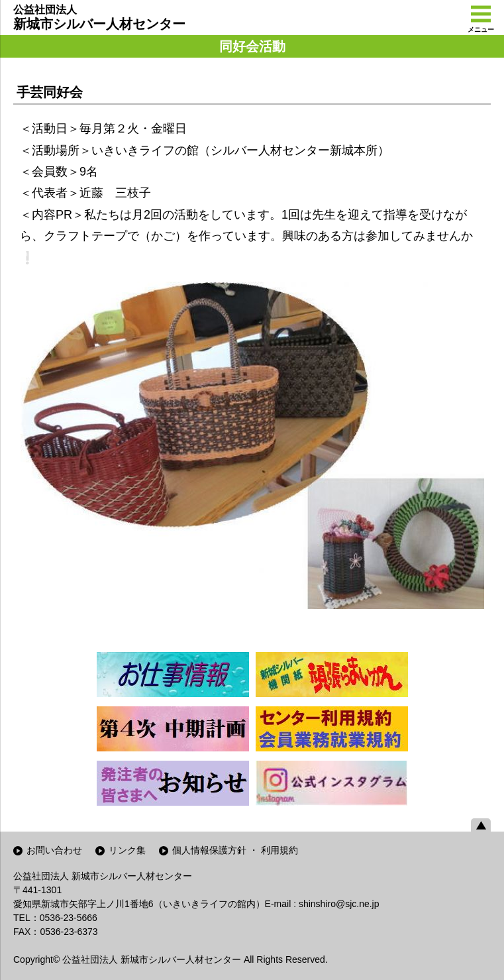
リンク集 (127, 850)
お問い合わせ (54, 850)
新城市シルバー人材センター (99, 17)
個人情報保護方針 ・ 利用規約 (235, 850)
